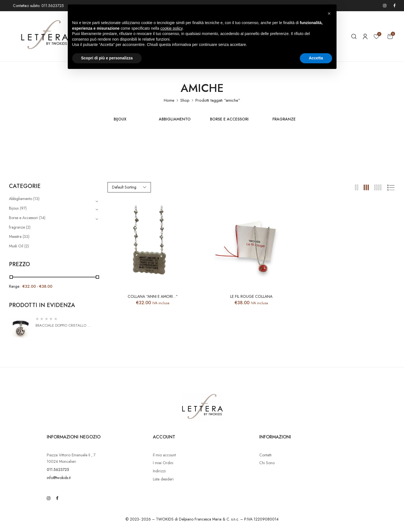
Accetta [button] (316, 58)
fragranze (284, 119)
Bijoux (120, 119)
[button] (390, 36)
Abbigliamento (175, 119)
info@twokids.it (59, 478)
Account (164, 437)
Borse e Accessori (229, 119)
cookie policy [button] (171, 28)
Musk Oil (16, 246)
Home (169, 100)
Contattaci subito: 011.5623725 (38, 6)
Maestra (15, 236)
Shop (185, 100)
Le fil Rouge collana (251, 297)
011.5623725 (58, 470)
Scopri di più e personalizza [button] (107, 58)
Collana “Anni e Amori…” (153, 297)
